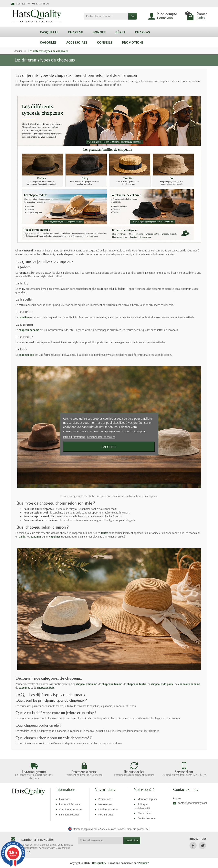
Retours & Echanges (70, 804)
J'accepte (109, 447)
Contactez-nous (146, 818)
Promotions (105, 799)
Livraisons (65, 799)
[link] (193, 846)
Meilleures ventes (108, 809)
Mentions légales (147, 799)
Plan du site (144, 813)
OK (132, 16)
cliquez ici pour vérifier (138, 829)
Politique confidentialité (142, 806)
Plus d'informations (74, 437)
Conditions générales (71, 809)
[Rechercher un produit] (106, 16)
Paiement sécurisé (69, 814)
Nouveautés (105, 804)
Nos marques (106, 814)
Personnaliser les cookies (101, 437)
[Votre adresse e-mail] (100, 840)
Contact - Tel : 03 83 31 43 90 (30, 3)
